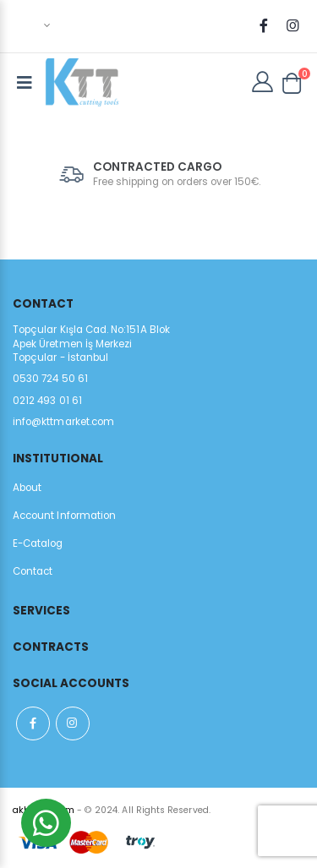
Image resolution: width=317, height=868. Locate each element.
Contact (33, 571)
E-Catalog (38, 543)
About (27, 488)
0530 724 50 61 (50, 379)
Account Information (64, 516)
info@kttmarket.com (63, 422)
